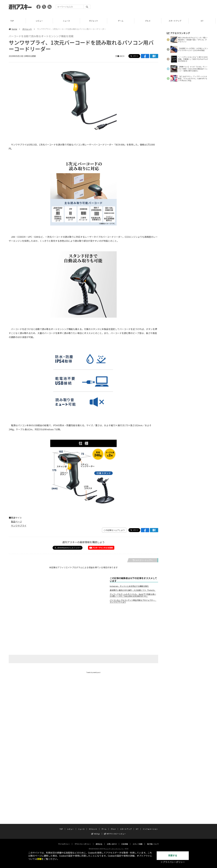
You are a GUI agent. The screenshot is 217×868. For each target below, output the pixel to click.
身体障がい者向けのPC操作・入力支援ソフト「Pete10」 (133, 590)
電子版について (153, 841)
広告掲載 (125, 841)
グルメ (149, 21)
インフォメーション (150, 826)
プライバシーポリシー (83, 841)
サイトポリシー (64, 841)
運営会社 (99, 841)
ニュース (68, 21)
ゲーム (122, 21)
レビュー (41, 21)
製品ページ (16, 522)
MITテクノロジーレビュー (115, 831)
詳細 (39, 859)
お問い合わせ (112, 841)
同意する (173, 856)
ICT (203, 21)
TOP (13, 21)
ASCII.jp (96, 831)
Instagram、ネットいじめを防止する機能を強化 (129, 586)
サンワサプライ (19, 526)
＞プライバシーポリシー (173, 862)
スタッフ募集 (138, 841)
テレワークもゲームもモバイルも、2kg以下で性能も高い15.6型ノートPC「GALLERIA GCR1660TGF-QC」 (133, 595)
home (13, 29)
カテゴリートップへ (143, 560)
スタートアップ (176, 21)
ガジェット (95, 21)
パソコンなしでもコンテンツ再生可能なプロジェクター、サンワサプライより (133, 601)
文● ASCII (120, 56)
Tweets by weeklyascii (93, 672)
